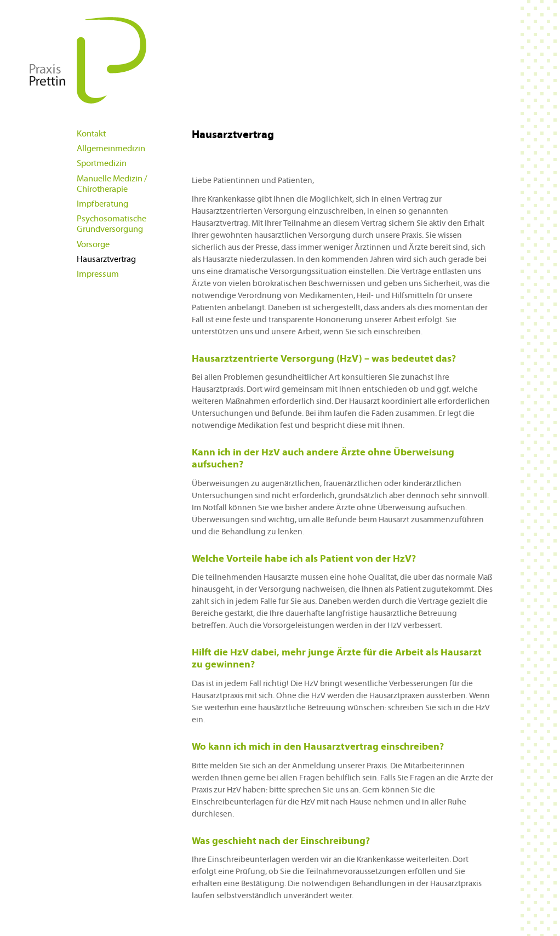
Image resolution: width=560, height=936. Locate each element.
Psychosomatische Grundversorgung (112, 224)
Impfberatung (102, 204)
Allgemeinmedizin (111, 149)
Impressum (98, 274)
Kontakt (91, 134)
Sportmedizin (102, 163)
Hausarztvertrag (106, 259)
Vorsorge (93, 244)
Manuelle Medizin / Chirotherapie (112, 184)
